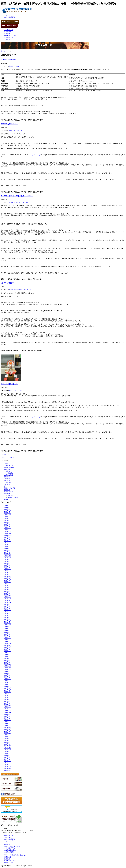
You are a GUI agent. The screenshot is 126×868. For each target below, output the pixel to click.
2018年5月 (7, 679)
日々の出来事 (13, 290)
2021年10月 (8, 602)
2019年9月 (7, 649)
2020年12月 (8, 621)
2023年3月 (7, 571)
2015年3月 (7, 740)
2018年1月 (7, 686)
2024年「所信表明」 (8, 283)
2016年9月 (7, 716)
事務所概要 (8, 32)
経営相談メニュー (10, 35)
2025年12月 (8, 511)
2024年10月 (8, 535)
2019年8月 (7, 651)
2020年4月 (7, 636)
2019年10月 (8, 647)
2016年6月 (7, 722)
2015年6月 (7, 739)
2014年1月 (7, 765)
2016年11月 (8, 712)
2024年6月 (7, 543)
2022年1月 (7, 597)
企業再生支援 (9, 475)
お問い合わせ (9, 837)
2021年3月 (7, 615)
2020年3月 (7, 638)
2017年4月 (7, 703)
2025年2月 (7, 528)
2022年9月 (7, 582)
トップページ (9, 30)
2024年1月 (7, 552)
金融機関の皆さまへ (11, 848)
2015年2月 (7, 742)
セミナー (7, 464)
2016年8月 (7, 718)
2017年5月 (7, 701)
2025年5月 (7, 522)
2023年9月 (7, 560)
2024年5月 (7, 545)
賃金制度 (7, 490)
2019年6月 (7, 655)
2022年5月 (7, 589)
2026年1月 (7, 509)
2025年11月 (8, 513)
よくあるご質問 (9, 852)
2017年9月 (7, 694)
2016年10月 (8, 714)
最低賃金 (11, 473)
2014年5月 (7, 757)
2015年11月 (8, 729)
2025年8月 (7, 517)
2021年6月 (7, 610)
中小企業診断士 (9, 467)
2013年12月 (8, 766)
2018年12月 (8, 666)
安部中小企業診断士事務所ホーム (15, 855)
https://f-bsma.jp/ (36, 155)
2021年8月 (7, 606)
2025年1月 (7, 530)
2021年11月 (8, 601)
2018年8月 (7, 673)
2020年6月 (7, 632)
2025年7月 (7, 519)
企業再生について (10, 37)
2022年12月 (8, 576)
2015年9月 (7, 733)
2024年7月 (7, 541)
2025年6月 (7, 520)
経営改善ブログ (9, 835)
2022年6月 (7, 588)
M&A (6, 499)
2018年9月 (7, 671)
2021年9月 (7, 604)
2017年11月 (8, 690)
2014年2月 (7, 763)
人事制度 (7, 471)
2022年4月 (7, 591)
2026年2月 (7, 507)
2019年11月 (8, 645)
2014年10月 (8, 750)
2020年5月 (7, 634)
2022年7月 (7, 586)
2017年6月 (7, 699)
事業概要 (7, 34)
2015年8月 (7, 735)
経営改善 (7, 494)
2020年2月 (7, 640)
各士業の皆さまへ (10, 850)
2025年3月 (7, 526)
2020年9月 (7, 627)
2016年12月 (8, 711)
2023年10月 (8, 558)
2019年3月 (7, 660)
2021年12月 (8, 599)
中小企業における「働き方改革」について (17, 196)
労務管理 (12, 202)
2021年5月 (7, 612)
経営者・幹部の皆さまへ (12, 846)
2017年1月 (7, 709)
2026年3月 (7, 505)
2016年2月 (7, 725)
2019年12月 (8, 643)
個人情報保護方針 (10, 17)
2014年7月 (7, 753)
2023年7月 (7, 563)
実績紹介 (7, 39)
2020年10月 (8, 625)
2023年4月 (7, 569)
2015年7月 (7, 737)
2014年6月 (7, 755)
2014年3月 (7, 761)
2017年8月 (7, 696)
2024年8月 (7, 539)
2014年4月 (7, 759)
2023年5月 (7, 567)
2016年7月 (7, 720)
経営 (6, 486)
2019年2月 (7, 662)
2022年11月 (8, 578)
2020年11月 (8, 623)
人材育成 (11, 495)
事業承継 (7, 469)
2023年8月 (7, 561)
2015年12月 (8, 727)
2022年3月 (7, 593)
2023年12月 (8, 554)
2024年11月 (8, 533)
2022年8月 (7, 584)
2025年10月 (8, 515)
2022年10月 (8, 580)
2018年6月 (7, 677)
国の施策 (7, 481)
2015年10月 (8, 731)
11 (8, 454)
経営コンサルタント (16, 66)
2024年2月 (7, 550)
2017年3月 (7, 705)
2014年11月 (8, 748)
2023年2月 (7, 573)
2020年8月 (7, 629)
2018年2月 (7, 684)
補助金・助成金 (13, 497)
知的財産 (7, 484)
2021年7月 (7, 608)
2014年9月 (7, 752)
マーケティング (9, 466)
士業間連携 (8, 482)
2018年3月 (7, 683)
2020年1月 (7, 642)
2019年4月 (7, 658)
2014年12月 (8, 746)
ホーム (3, 51)
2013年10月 (8, 770)
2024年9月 (7, 537)
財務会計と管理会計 (8, 60)
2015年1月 (7, 744)
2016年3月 (7, 724)
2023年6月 (7, 565)
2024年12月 (8, 532)
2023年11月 (8, 556)
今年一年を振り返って (9, 124)
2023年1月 (7, 574)
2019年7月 (7, 653)
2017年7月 (7, 697)
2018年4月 (7, 681)
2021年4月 (7, 614)
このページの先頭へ (7, 457)
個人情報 (7, 477)
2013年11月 (8, 768)
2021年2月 (7, 617)
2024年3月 (7, 548)
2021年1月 (7, 619)
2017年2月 (7, 707)
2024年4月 (7, 546)
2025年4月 (7, 524)
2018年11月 (8, 668)
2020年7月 (7, 630)
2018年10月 (8, 670)
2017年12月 (8, 688)
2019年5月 (7, 656)
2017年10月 (8, 692)
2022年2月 (7, 595)
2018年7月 (7, 675)
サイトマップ (9, 15)
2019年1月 (7, 664)
